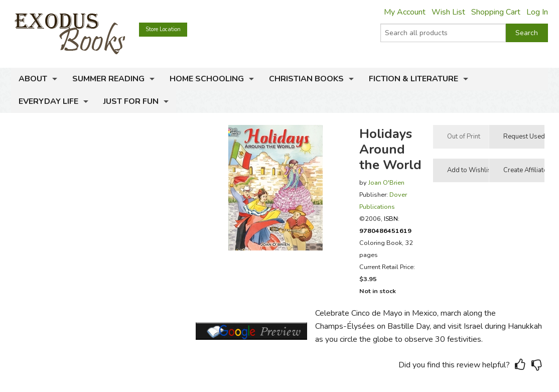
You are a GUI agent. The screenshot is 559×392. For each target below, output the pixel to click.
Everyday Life (48, 101)
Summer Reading (108, 79)
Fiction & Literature (413, 79)
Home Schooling (207, 79)
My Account (405, 12)
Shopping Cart (496, 12)
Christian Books (306, 79)
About (33, 79)
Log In (537, 12)
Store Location (163, 29)
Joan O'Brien (386, 182)
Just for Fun (131, 101)
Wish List (448, 12)
